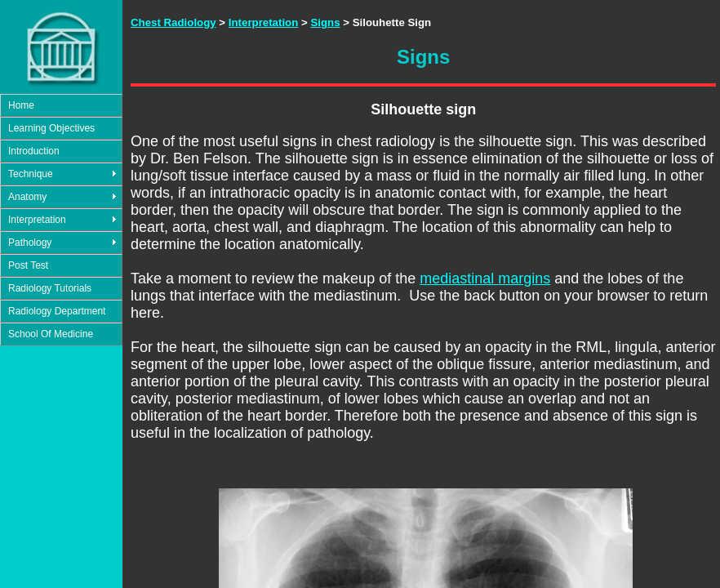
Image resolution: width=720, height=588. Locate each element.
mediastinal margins (485, 278)
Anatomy (27, 197)
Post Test (28, 265)
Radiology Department (57, 311)
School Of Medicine (51, 334)
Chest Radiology (173, 22)
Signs (325, 22)
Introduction (34, 151)
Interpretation (37, 220)
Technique (31, 174)
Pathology (30, 243)
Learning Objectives (51, 128)
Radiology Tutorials (50, 288)
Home (21, 105)
